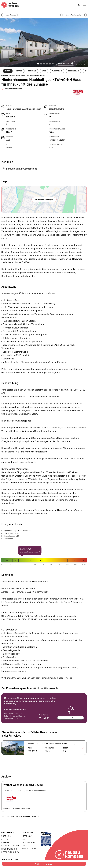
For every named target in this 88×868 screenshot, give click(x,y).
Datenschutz (29, 842)
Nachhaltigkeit (9, 849)
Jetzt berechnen (71, 718)
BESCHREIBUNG (74, 71)
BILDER (8, 71)
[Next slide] (83, 63)
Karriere (6, 842)
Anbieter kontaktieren (44, 864)
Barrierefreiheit (10, 846)
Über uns (6, 836)
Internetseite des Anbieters (22, 808)
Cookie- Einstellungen (30, 847)
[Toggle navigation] (84, 5)
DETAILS (19, 71)
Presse (5, 839)
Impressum (7, 808)
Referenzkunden (10, 852)
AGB (24, 839)
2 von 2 (73, 15)
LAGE (44, 71)
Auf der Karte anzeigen (44, 200)
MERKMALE (32, 71)
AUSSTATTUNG (57, 71)
